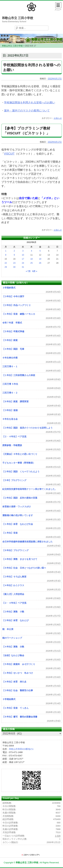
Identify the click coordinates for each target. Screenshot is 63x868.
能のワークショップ (12, 638)
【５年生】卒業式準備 (13, 331)
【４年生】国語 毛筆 (13, 349)
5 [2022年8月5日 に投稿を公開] (40, 251)
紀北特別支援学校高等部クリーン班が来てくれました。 (30, 489)
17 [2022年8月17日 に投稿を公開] (23, 259)
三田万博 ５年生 (10, 384)
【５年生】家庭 (11, 340)
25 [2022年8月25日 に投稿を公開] (32, 263)
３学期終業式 (9, 288)
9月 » (35, 271)
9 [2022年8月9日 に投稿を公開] (14, 255)
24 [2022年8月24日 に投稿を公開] (23, 263)
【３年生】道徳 (10, 410)
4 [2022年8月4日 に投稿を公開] (32, 251)
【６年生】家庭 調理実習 (15, 402)
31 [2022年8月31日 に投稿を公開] (23, 267)
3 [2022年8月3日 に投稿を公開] (23, 251)
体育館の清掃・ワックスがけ (17, 507)
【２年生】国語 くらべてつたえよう (21, 472)
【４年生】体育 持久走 (14, 682)
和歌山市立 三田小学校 (18, 18)
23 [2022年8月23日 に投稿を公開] (14, 263)
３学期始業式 (9, 699)
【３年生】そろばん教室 (14, 577)
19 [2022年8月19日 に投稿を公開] (40, 259)
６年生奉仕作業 (10, 358)
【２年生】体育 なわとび (15, 620)
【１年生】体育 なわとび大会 (18, 524)
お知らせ (58, 118)
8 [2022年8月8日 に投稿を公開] (6, 255)
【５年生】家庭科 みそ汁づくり (19, 664)
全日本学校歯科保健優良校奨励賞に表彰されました (27, 542)
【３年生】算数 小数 (13, 612)
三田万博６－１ (10, 366)
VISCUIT (9, 154)
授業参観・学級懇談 (12, 445)
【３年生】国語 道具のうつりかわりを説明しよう (27, 428)
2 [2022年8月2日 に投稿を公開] (14, 251)
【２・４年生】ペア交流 (14, 437)
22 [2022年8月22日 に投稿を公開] (6, 263)
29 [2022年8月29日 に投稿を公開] (6, 267)
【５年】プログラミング (14, 480)
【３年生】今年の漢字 (13, 296)
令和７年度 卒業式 (12, 323)
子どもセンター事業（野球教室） (19, 463)
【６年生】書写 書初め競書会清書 (20, 717)
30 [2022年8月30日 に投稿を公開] (14, 267)
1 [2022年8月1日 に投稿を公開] (6, 251)
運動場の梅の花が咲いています (18, 515)
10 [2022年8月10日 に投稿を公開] (23, 255)
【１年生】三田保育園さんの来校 (19, 375)
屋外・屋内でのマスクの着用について (27, 111)
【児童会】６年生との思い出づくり (20, 454)
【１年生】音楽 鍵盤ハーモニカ (19, 314)
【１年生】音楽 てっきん (15, 708)
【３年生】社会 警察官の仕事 (18, 690)
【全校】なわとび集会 (13, 655)
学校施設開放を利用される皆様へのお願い (30, 102)
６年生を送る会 (10, 419)
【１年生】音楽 (10, 533)
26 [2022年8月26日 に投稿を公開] (40, 263)
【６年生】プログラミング (15, 550)
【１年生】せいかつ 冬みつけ (18, 673)
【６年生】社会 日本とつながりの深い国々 (24, 568)
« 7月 (28, 271)
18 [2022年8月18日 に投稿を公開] (32, 259)
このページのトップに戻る (32, 855)
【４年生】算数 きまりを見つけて (20, 559)
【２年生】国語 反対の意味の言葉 (20, 498)
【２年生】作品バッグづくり (17, 305)
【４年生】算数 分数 (13, 647)
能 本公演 (8, 629)
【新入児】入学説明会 (13, 594)
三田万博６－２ (10, 393)
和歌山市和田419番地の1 (21, 749)
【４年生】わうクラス (13, 585)
